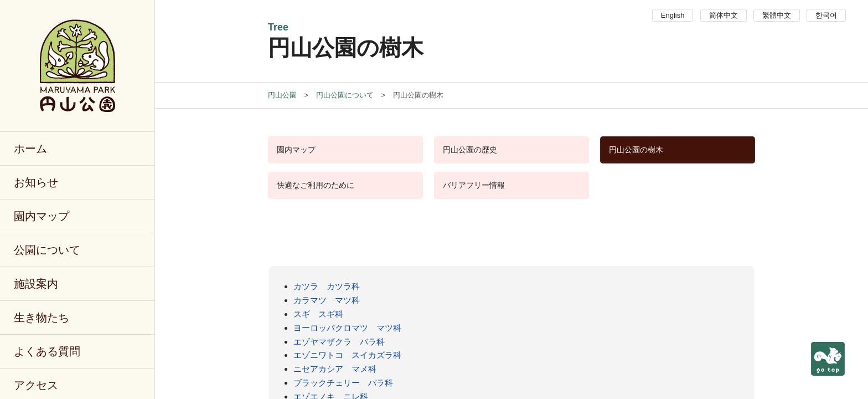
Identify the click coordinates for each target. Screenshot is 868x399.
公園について (47, 250)
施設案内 (36, 284)
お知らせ (36, 182)
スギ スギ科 (318, 314)
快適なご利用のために (316, 185)
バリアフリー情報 (474, 185)
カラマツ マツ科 (327, 300)
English (673, 15)
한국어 (826, 15)
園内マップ (42, 216)
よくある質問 (47, 351)
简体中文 (724, 15)
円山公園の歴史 (470, 150)
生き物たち (42, 318)
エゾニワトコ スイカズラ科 (347, 355)
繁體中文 (777, 15)
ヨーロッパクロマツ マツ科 (347, 328)
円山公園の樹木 (636, 150)
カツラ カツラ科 (327, 286)
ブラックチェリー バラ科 (343, 383)
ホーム (30, 149)
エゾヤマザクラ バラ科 (339, 342)
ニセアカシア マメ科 (335, 369)
